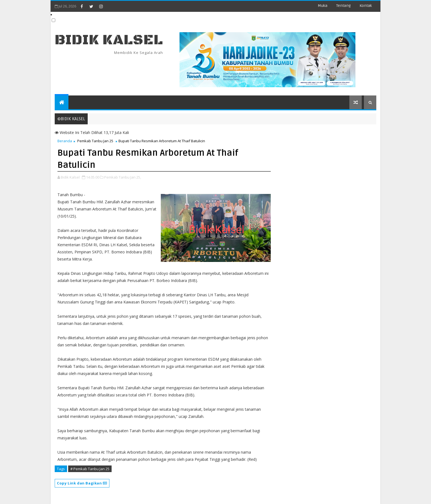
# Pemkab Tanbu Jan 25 (90, 469)
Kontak (366, 6)
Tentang (343, 6)
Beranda (65, 141)
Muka (323, 6)
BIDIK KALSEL (109, 40)
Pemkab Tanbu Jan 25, (123, 177)
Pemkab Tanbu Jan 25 (95, 141)
